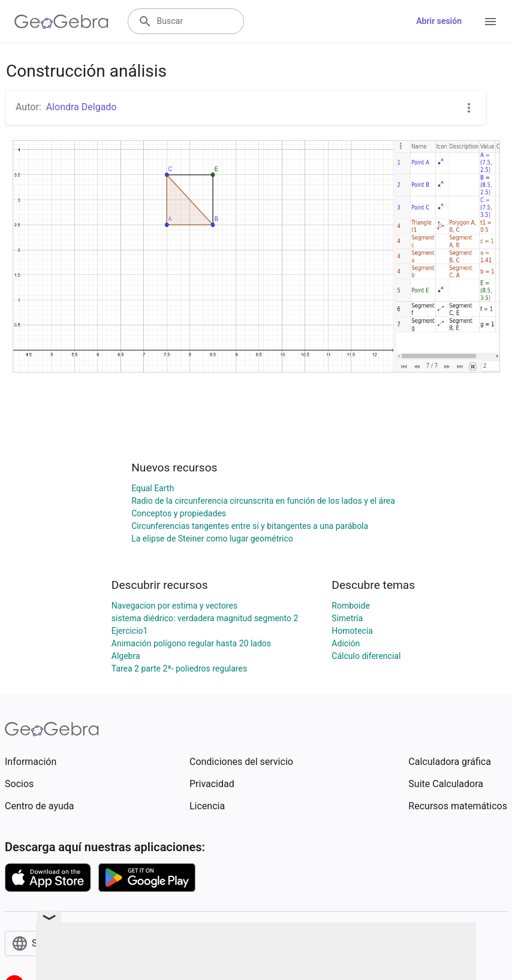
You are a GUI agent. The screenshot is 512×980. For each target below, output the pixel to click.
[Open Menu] (490, 22)
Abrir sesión (439, 21)
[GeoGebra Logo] (61, 22)
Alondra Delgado (82, 107)
